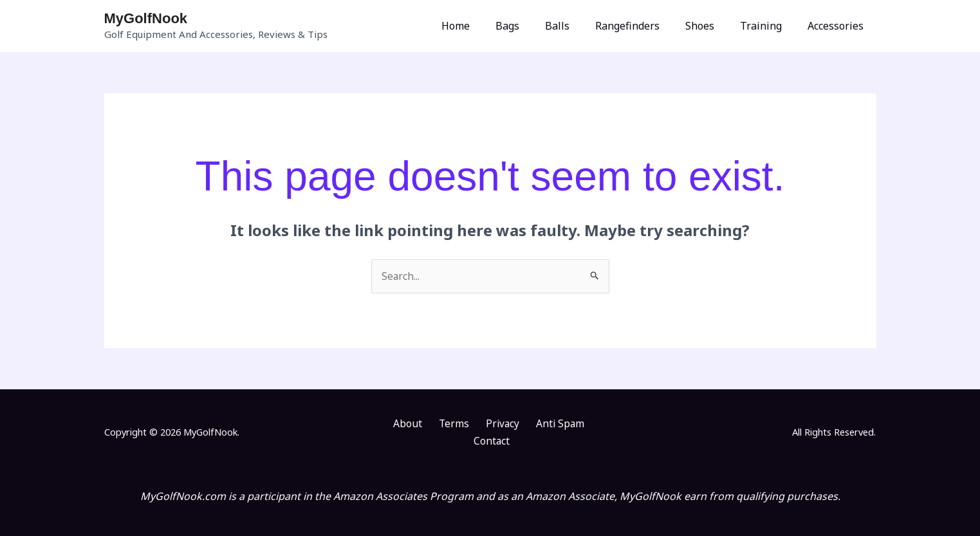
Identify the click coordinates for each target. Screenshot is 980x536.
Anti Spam (529, 424)
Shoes (713, 26)
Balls (580, 26)
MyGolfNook (146, 18)
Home (489, 26)
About (393, 424)
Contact (583, 424)
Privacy (477, 424)
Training (769, 26)
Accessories (838, 26)
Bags (536, 26)
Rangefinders (645, 26)
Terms (434, 424)
